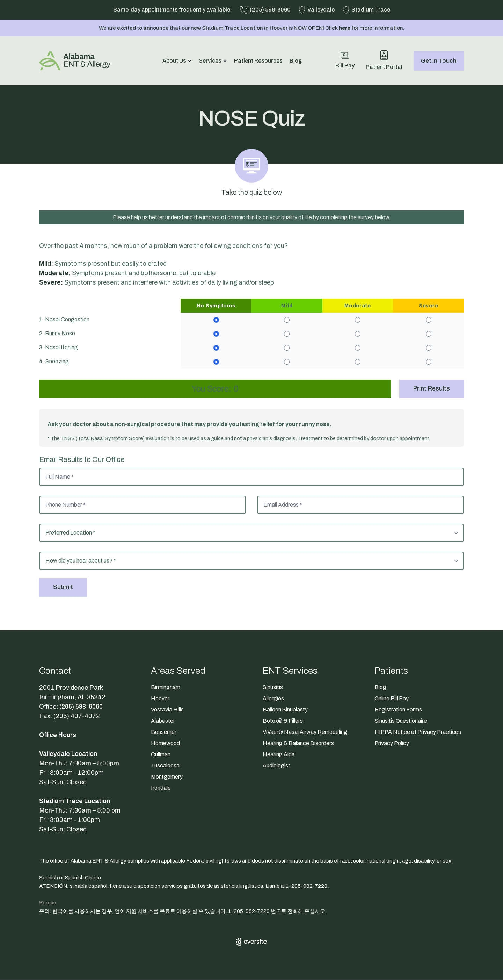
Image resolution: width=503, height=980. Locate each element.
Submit (64, 588)
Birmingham (166, 688)
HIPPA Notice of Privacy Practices (418, 732)
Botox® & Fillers (283, 721)
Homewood (165, 743)
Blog (296, 61)
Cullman (161, 755)
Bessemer (164, 732)
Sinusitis (273, 688)
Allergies (273, 699)
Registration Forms (398, 710)
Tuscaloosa (165, 766)
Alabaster (163, 721)
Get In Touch (439, 61)
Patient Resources (258, 61)
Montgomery (167, 777)
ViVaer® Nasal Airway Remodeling (305, 732)
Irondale (161, 788)
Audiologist (276, 766)
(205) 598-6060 (83, 707)
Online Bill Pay (392, 699)
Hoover (160, 699)
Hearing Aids (279, 755)
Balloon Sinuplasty (285, 710)
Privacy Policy (392, 743)
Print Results (431, 389)
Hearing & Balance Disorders (298, 743)
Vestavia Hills (167, 710)
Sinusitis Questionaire (401, 721)
